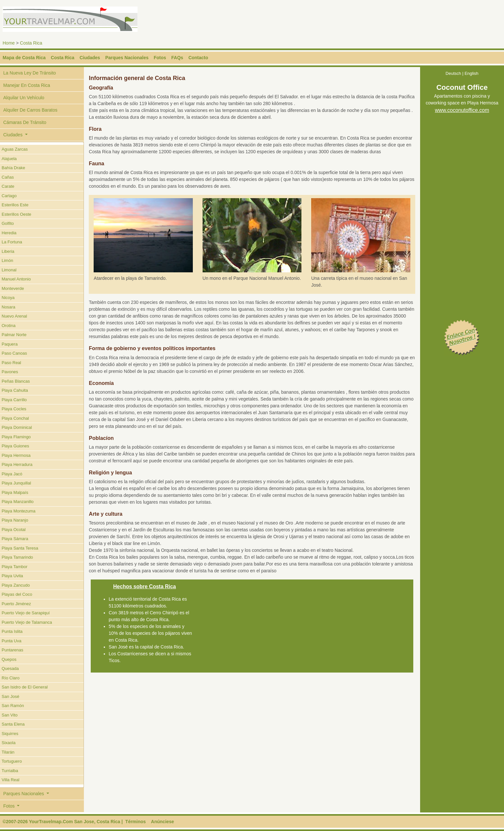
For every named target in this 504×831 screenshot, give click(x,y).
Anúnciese (162, 822)
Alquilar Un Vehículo (24, 98)
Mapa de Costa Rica (24, 58)
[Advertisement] (373, 21)
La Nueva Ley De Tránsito (30, 73)
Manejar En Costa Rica (27, 85)
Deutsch (453, 73)
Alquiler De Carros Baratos (30, 110)
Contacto (198, 58)
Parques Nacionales (127, 58)
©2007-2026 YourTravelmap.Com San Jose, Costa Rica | (63, 822)
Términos (135, 822)
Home (9, 43)
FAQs (177, 58)
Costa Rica (31, 43)
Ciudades (90, 58)
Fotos (160, 58)
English (472, 73)
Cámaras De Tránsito (25, 122)
